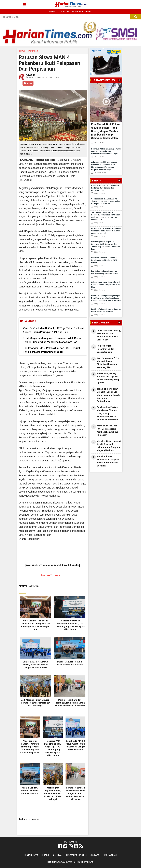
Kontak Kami (111, 855)
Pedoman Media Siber (76, 855)
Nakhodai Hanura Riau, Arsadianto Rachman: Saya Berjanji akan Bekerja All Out (105, 188)
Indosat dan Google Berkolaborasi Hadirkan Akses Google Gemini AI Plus (105, 285)
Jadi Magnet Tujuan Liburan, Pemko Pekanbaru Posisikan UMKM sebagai (36, 703)
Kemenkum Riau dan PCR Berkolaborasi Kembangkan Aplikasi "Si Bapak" (108, 430)
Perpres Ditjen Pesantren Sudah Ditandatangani (105, 349)
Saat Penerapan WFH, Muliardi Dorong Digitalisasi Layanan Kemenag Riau (108, 363)
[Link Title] (60, 846)
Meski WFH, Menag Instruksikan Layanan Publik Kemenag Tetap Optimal (108, 378)
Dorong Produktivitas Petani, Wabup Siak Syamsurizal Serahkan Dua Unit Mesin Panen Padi (106, 231)
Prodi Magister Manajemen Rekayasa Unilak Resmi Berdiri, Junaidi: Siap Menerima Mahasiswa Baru (52, 340)
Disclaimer (96, 855)
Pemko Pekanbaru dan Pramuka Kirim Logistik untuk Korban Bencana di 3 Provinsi (70, 703)
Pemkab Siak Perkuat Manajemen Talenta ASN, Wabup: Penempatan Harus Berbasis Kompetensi (108, 413)
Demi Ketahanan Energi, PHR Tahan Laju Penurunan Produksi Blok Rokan (109, 335)
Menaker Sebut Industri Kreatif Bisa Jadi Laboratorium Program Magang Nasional (109, 446)
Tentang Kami (31, 855)
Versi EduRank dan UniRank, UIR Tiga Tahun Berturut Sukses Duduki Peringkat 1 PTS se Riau (53, 330)
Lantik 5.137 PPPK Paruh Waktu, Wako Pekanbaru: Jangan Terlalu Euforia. (36, 665)
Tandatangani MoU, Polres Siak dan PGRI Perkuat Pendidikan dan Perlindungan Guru (52, 350)
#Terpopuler (64, 12)
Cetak (28, 83)
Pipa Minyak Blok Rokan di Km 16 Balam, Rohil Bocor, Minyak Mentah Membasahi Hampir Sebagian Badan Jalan (105, 131)
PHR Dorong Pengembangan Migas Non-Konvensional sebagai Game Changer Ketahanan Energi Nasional (106, 298)
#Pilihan (52, 12)
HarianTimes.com (53, 575)
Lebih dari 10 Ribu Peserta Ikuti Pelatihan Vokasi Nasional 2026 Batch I (104, 260)
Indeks (88, 12)
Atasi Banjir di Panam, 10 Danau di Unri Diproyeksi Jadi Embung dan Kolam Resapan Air (30, 747)
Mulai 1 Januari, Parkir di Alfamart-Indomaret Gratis (30, 791)
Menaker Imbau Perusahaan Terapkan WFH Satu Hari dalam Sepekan (108, 461)
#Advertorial (77, 12)
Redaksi (45, 855)
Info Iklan (57, 855)
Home (22, 51)
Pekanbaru (33, 51)
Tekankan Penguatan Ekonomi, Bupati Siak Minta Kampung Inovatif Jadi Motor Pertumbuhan (109, 395)
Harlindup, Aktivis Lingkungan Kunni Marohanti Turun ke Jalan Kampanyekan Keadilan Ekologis (106, 151)
